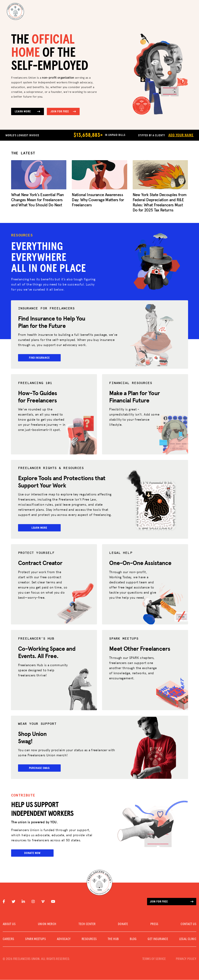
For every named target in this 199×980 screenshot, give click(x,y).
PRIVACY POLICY (186, 959)
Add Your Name (181, 135)
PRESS (154, 924)
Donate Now (32, 853)
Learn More (28, 111)
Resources (89, 939)
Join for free (172, 902)
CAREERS (8, 939)
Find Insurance (40, 358)
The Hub (113, 939)
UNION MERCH (47, 924)
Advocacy (64, 939)
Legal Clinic (188, 939)
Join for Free (63, 111)
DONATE (123, 924)
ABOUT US (9, 924)
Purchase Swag (40, 768)
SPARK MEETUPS (35, 939)
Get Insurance (158, 939)
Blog (133, 939)
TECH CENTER (87, 924)
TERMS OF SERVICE (154, 959)
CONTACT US (188, 924)
